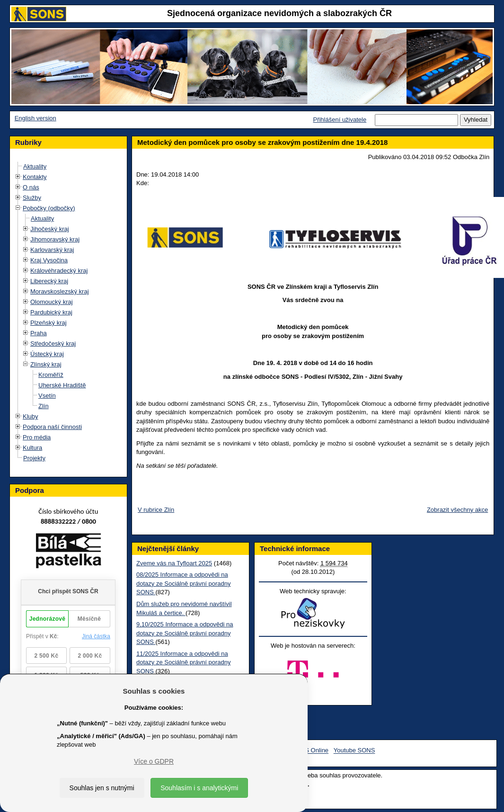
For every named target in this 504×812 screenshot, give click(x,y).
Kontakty (35, 177)
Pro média (37, 437)
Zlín (44, 406)
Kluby (31, 416)
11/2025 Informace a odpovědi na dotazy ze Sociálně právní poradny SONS (182, 662)
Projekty (34, 458)
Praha (39, 333)
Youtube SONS (354, 751)
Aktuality (35, 166)
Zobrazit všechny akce (456, 510)
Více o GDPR (154, 761)
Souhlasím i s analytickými (199, 788)
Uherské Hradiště (62, 385)
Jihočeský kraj (50, 229)
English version (35, 118)
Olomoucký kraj (52, 302)
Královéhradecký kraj (59, 271)
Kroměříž (51, 375)
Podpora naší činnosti (52, 427)
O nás (31, 187)
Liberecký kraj (49, 281)
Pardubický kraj (51, 312)
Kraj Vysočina (49, 260)
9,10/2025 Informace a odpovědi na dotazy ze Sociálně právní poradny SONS (184, 633)
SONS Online (310, 751)
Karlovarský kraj (52, 250)
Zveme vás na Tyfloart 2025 (173, 563)
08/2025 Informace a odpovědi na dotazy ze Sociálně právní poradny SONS (182, 583)
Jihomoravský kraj (55, 239)
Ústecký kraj (47, 354)
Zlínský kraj (46, 364)
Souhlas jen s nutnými (102, 788)
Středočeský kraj (53, 344)
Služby (32, 198)
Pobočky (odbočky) (49, 208)
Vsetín (47, 396)
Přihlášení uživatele (340, 120)
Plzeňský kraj (49, 323)
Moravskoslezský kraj (60, 291)
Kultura (32, 448)
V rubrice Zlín (155, 510)
